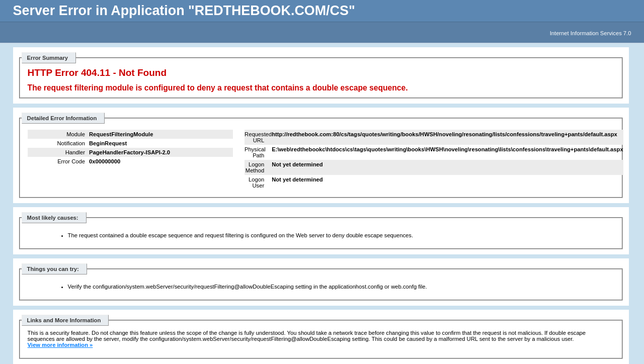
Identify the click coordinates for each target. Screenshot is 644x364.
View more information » (60, 345)
